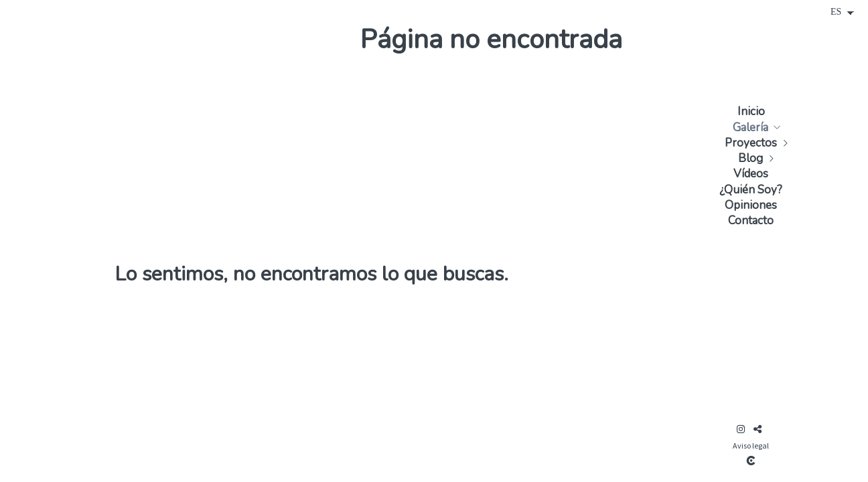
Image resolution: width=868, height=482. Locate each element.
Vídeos (751, 174)
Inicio (751, 111)
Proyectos (751, 143)
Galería (750, 128)
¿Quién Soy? (751, 190)
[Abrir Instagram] (741, 429)
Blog (750, 158)
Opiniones (751, 205)
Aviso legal (751, 446)
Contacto (751, 221)
